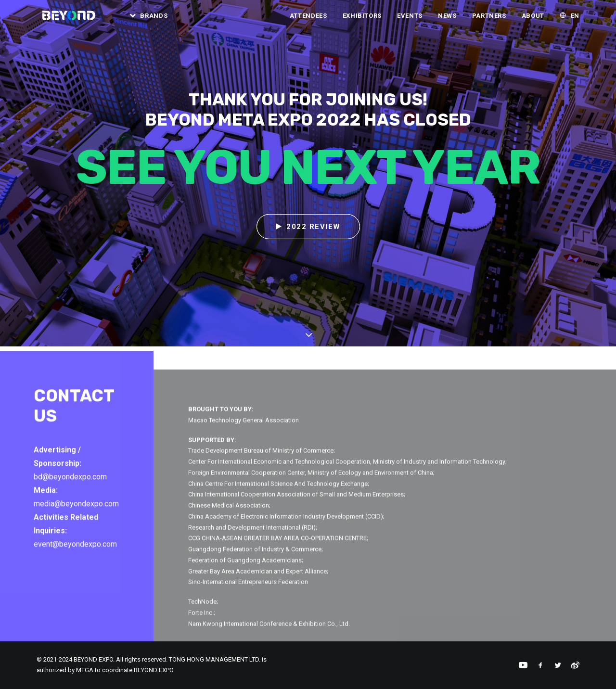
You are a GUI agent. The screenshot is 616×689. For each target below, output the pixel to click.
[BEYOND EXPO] (68, 19)
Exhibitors (362, 19)
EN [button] (575, 19)
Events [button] (410, 19)
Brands (157, 19)
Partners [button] (489, 19)
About (533, 19)
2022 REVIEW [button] (308, 227)
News (447, 19)
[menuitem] (149, 19)
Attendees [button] (308, 19)
